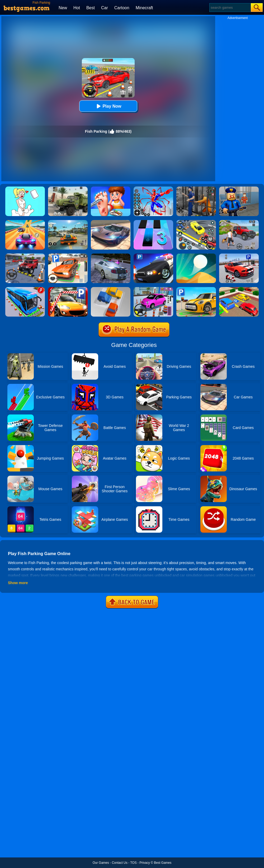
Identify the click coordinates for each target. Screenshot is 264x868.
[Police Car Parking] (153, 255)
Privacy (145, 863)
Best (91, 8)
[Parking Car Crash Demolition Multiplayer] (111, 255)
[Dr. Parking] (68, 255)
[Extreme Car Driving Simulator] (111, 222)
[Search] (230, 8)
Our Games (101, 863)
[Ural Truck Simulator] (68, 188)
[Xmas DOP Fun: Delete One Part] (25, 188)
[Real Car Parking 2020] (68, 289)
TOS (133, 863)
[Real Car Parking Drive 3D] (239, 289)
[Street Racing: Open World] (68, 222)
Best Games (163, 863)
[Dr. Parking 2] (25, 255)
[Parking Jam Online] (111, 289)
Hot (77, 8)
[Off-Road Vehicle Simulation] (239, 222)
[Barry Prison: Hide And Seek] (239, 188)
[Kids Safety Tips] (111, 188)
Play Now (108, 106)
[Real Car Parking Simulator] (239, 255)
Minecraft (144, 8)
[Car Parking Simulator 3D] (196, 289)
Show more (18, 583)
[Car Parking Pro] (153, 289)
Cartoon (122, 8)
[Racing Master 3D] (25, 222)
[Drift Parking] (196, 222)
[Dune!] (196, 255)
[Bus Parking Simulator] (25, 289)
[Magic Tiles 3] (153, 222)
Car (105, 8)
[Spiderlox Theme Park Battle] (153, 188)
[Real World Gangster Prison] (196, 188)
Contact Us (119, 863)
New (63, 8)
